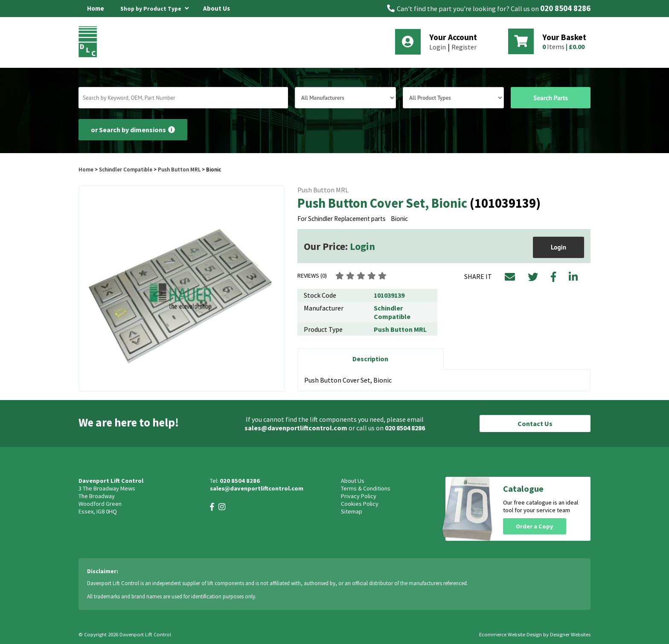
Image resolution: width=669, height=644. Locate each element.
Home (96, 8)
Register (464, 47)
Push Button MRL (179, 169)
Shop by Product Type (154, 7)
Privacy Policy (359, 496)
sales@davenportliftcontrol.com (296, 428)
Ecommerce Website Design (510, 634)
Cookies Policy (360, 504)
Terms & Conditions (366, 488)
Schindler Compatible (126, 169)
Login (438, 47)
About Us (217, 8)
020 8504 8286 (565, 8)
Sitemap (352, 511)
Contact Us (535, 424)
